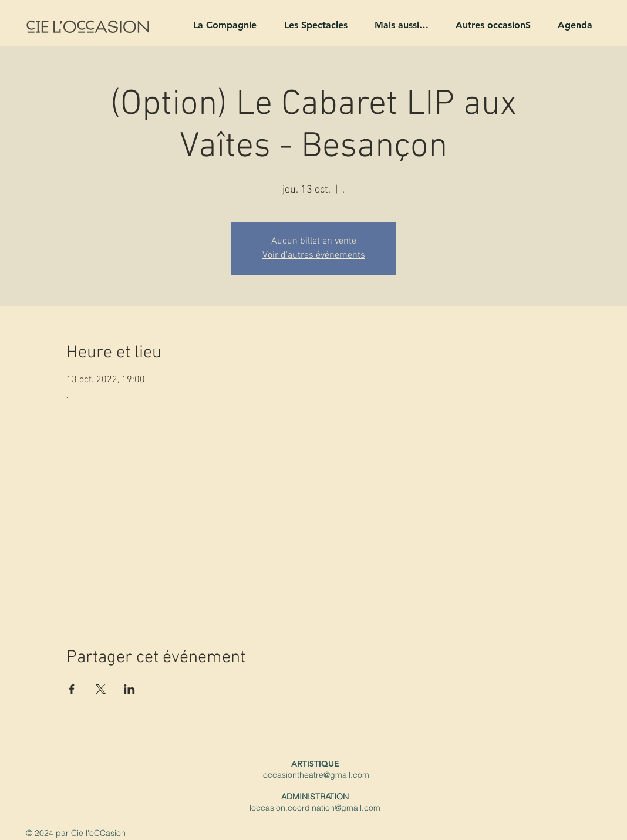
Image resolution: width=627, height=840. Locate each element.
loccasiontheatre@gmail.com (315, 775)
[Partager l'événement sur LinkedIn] (129, 689)
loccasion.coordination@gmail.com (315, 808)
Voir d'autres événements (314, 255)
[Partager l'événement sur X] (101, 689)
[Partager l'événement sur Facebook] (72, 689)
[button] (220, 25)
